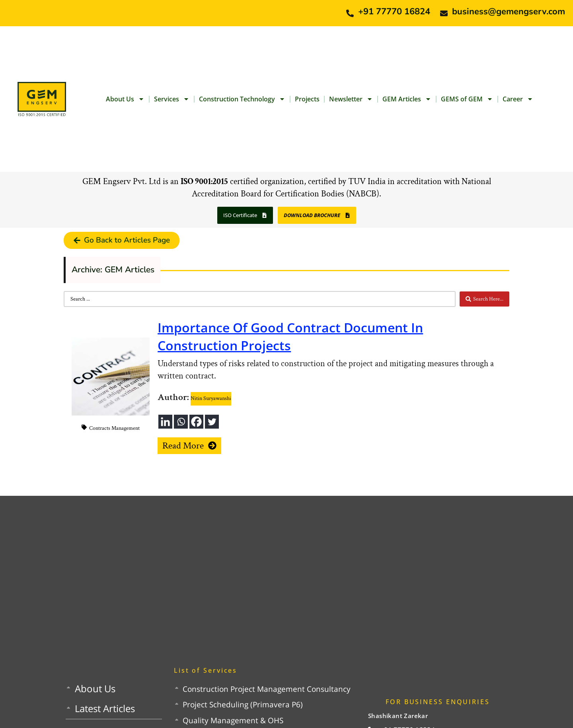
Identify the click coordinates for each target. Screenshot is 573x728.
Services (172, 99)
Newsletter (351, 99)
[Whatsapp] (181, 422)
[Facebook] (196, 422)
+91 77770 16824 (394, 12)
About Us (125, 99)
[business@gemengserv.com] (444, 13)
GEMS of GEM (467, 99)
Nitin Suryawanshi (211, 398)
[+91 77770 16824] (350, 13)
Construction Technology (242, 99)
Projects (307, 99)
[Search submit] (484, 299)
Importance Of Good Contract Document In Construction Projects (290, 336)
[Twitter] (212, 422)
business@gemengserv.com (509, 12)
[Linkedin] (165, 422)
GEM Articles (407, 99)
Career (518, 99)
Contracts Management (114, 428)
